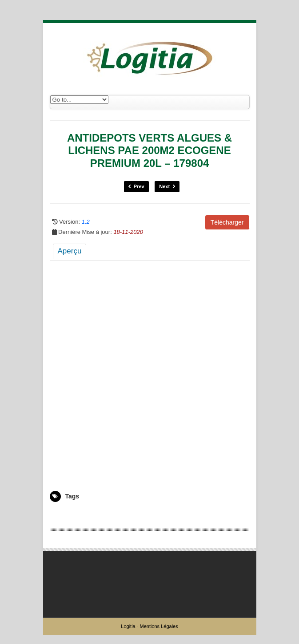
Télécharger (227, 222)
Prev (136, 187)
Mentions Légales (159, 626)
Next (167, 187)
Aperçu (70, 251)
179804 (59, 515)
